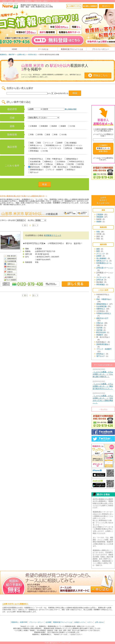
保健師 (62, 126)
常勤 (31, 134)
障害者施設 (33, 151)
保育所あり (70, 170)
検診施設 (79, 148)
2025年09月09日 (103, 373)
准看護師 (43, 126)
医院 (38, 143)
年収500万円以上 (36, 159)
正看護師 (33, 126)
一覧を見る (103, 409)
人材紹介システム (80, 622)
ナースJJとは (43, 49)
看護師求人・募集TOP (7, 55)
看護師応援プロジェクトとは (72, 49)
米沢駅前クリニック (53, 235)
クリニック (48, 143)
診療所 (59, 143)
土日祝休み (60, 161)
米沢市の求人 (33, 55)
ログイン (90, 622)
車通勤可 (46, 167)
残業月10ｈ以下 (35, 164)
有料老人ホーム (35, 145)
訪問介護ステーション (73, 145)
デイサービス (55, 148)
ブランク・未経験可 (54, 170)
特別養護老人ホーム (53, 145)
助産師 (53, 126)
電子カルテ (33, 172)
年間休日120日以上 (76, 161)
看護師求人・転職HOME (19, 622)
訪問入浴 (68, 148)
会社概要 (48, 622)
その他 (71, 126)
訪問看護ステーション (38, 148)
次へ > (35, 225)
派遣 (47, 134)
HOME (15, 49)
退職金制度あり (71, 159)
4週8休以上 (48, 161)
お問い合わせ (99, 622)
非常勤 (39, 134)
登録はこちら (100, 75)
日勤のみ (49, 164)
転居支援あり (76, 167)
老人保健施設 (71, 143)
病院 (31, 143)
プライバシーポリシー (101, 49)
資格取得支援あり (36, 170)
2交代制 (70, 164)
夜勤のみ (59, 164)
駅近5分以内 (34, 167)
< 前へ (25, 225)
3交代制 (80, 164)
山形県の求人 (21, 55)
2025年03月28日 (103, 385)
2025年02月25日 (103, 398)
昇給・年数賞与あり (54, 159)
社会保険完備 (34, 161)
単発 (55, 134)
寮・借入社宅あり (60, 167)
